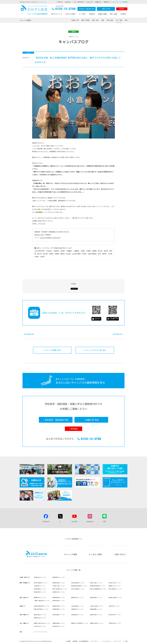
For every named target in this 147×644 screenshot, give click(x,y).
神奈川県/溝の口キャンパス (60, 589)
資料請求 (122, 9)
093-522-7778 (39, 235)
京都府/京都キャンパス (59, 606)
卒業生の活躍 (102, 14)
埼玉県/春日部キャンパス (78, 583)
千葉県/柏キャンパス (39, 586)
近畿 (102, 20)
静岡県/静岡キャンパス (59, 597)
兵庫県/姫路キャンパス (96, 609)
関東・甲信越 (85, 20)
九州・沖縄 (119, 20)
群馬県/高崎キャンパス (59, 583)
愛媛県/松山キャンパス (40, 618)
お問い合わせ (120, 554)
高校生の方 (68, 2)
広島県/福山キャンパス (77, 615)
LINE (104, 521)
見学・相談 (113, 14)
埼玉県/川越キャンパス (96, 583)
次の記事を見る (118, 334)
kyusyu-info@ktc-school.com (50, 238)
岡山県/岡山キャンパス (40, 615)
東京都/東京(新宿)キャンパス (97, 586)
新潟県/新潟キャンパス (40, 592)
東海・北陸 (95, 20)
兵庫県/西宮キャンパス (59, 609)
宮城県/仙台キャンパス (40, 577)
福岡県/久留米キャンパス (97, 623)
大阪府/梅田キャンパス (77, 606)
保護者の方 (107, 2)
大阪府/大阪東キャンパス (96, 606)
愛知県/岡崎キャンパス (96, 597)
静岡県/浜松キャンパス (77, 597)
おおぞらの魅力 (70, 14)
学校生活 (92, 14)
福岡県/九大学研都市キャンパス (80, 623)
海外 (126, 20)
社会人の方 (90, 2)
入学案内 (123, 14)
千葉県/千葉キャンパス (59, 586)
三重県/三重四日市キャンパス (42, 601)
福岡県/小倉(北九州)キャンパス (42, 623)
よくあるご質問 (95, 554)
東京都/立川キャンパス (115, 586)
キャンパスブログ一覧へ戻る (96, 350)
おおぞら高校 (34, 10)
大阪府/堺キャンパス (114, 606)
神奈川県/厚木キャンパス (115, 589)
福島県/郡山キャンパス (59, 577)
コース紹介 (82, 14)
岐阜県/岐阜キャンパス (59, 601)
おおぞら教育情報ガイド (74, 539)
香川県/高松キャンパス (115, 615)
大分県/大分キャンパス (40, 626)
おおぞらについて (56, 14)
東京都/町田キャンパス (40, 589)
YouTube (74, 521)
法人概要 (68, 641)
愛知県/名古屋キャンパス (115, 597)
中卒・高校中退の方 (79, 2)
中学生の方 (60, 2)
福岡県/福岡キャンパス (59, 623)
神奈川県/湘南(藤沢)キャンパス (98, 589)
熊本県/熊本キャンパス (59, 626)
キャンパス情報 (25, 20)
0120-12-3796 (64, 9)
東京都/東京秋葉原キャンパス (79, 586)
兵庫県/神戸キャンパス (77, 609)
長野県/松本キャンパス (59, 592)
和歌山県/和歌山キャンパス (41, 609)
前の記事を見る (29, 334)
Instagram (90, 521)
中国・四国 (110, 20)
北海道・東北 (75, 20)
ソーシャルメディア (106, 641)
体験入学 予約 (106, 9)
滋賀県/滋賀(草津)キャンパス (41, 606)
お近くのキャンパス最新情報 (120, 2)
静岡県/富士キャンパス (40, 597)
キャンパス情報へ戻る (53, 350)
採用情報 (75, 641)
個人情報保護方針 (84, 641)
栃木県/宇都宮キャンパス (40, 583)
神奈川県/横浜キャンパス (78, 589)
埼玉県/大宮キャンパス (115, 583)
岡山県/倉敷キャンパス (59, 615)
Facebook (46, 521)
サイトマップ (117, 641)
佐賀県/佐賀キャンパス (115, 623)
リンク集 (125, 641)
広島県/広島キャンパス (96, 615)
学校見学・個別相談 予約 (87, 9)
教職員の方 (98, 2)
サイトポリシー (95, 641)
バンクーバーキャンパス (40, 632)
